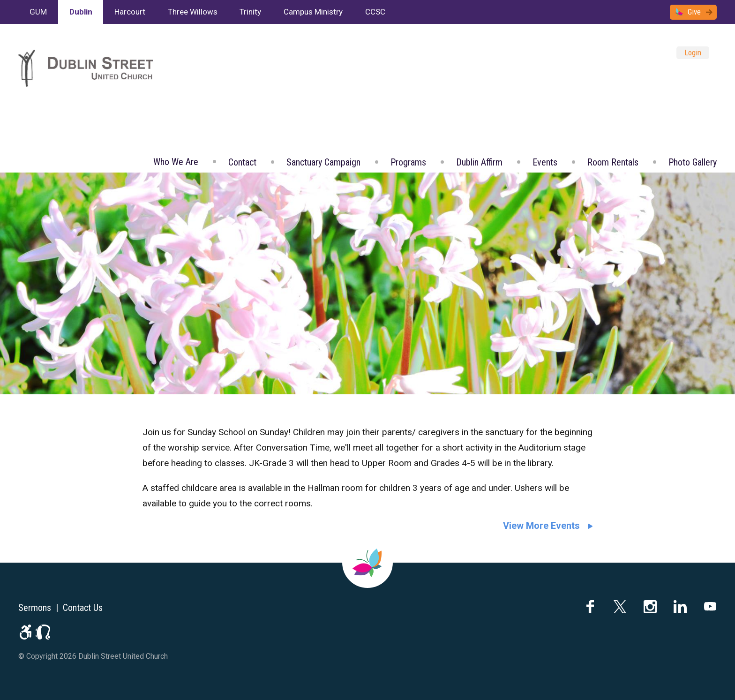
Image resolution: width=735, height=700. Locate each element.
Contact (242, 162)
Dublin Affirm (479, 162)
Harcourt (130, 12)
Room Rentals (613, 162)
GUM (38, 12)
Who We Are (176, 162)
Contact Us (83, 608)
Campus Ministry (313, 12)
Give (694, 12)
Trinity (250, 12)
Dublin (81, 12)
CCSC (375, 12)
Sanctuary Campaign (323, 162)
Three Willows (193, 12)
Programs (408, 162)
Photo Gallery (693, 162)
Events (545, 162)
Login (693, 53)
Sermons (35, 608)
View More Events (541, 526)
